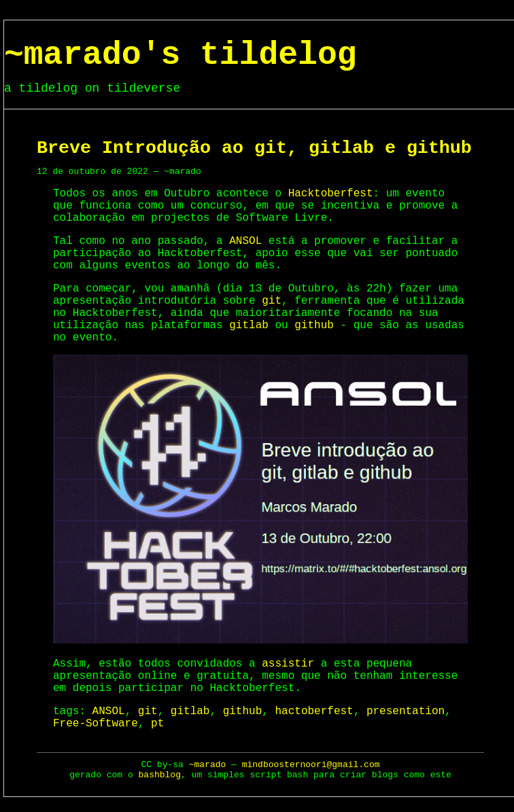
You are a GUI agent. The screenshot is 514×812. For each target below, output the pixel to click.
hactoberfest (314, 711)
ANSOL (245, 241)
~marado (208, 765)
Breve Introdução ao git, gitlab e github (254, 148)
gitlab (249, 325)
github (314, 325)
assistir (288, 664)
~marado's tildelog (180, 55)
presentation (406, 711)
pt (157, 724)
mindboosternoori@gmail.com (311, 765)
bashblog (160, 775)
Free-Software (96, 724)
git (272, 301)
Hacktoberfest (331, 194)
